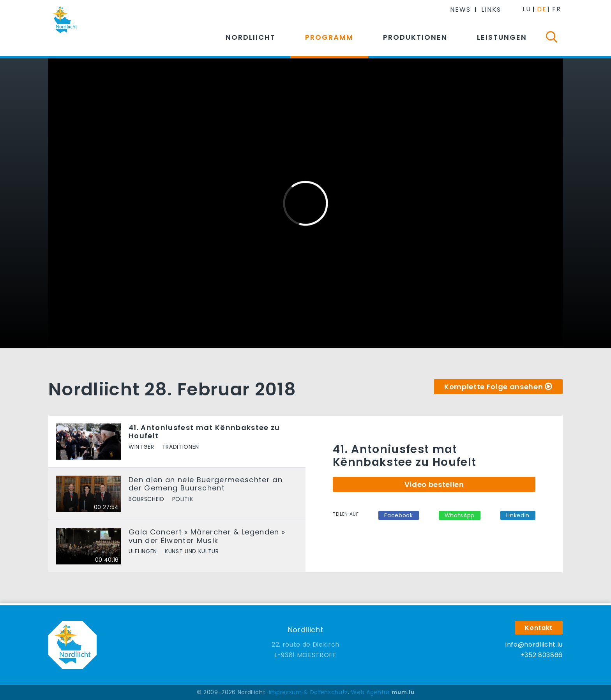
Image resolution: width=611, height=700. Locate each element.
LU (527, 9)
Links (491, 10)
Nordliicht (251, 37)
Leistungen (502, 37)
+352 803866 (542, 655)
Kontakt (539, 628)
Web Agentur (370, 692)
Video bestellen (434, 484)
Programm (329, 37)
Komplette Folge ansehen (494, 387)
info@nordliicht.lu (534, 644)
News (460, 10)
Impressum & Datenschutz (308, 692)
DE (542, 9)
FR (557, 9)
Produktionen (415, 37)
